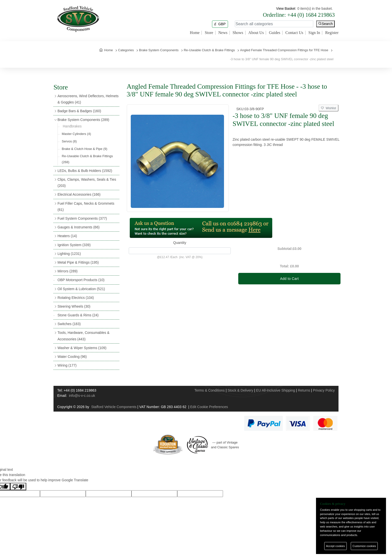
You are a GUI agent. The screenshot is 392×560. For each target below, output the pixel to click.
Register (332, 33)
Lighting (69, 254)
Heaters (67, 236)
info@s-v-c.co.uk (82, 396)
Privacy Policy (324, 390)
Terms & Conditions (209, 390)
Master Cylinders (76, 134)
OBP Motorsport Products (81, 280)
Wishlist (328, 108)
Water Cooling (72, 357)
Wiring (67, 365)
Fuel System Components (82, 218)
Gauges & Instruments (78, 227)
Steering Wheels (74, 306)
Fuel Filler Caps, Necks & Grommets (86, 207)
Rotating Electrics (76, 298)
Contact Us (294, 33)
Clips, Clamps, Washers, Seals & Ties (87, 183)
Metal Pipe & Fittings (78, 262)
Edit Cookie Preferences (209, 407)
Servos (69, 141)
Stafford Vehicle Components (114, 407)
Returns (304, 390)
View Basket (286, 8)
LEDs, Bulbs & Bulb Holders (85, 171)
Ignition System (74, 245)
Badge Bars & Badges (79, 111)
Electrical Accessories (79, 194)
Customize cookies (364, 546)
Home (195, 33)
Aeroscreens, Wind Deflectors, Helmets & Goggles (88, 99)
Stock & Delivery (240, 390)
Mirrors (67, 271)
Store (209, 33)
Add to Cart (289, 279)
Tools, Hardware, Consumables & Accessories (83, 336)
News (223, 33)
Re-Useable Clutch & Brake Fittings (87, 159)
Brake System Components (83, 120)
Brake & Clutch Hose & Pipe (84, 149)
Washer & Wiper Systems (82, 348)
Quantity (180, 243)
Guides (275, 33)
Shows (238, 33)
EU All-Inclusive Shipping (275, 390)
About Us (256, 33)
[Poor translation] (18, 487)
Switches (69, 324)
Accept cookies (335, 546)
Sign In (314, 33)
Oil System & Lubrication (81, 289)
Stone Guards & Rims (78, 315)
